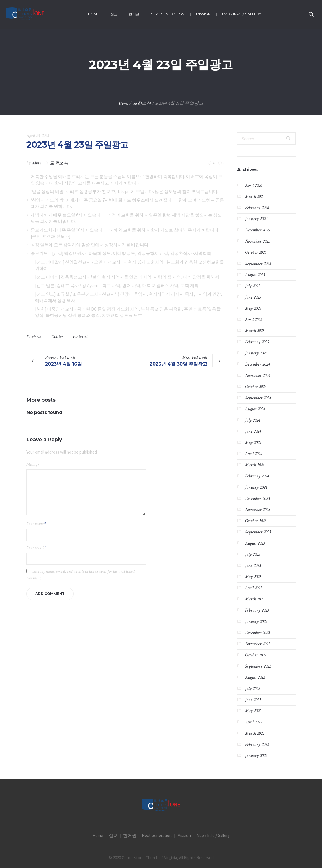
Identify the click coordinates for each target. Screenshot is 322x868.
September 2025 (258, 264)
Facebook (34, 337)
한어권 (130, 835)
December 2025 (257, 230)
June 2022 (253, 700)
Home (124, 103)
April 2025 (253, 320)
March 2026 (255, 197)
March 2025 (255, 331)
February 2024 (257, 476)
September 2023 (258, 532)
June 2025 (253, 297)
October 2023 (256, 521)
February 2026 (257, 208)
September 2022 (258, 666)
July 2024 (252, 420)
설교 (113, 835)
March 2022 (255, 733)
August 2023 (255, 543)
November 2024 (257, 376)
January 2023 (256, 622)
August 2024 (255, 409)
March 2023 (255, 599)
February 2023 (257, 610)
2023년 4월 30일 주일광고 (178, 364)
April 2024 (253, 454)
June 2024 (253, 431)
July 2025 (252, 286)
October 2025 (256, 252)
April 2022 (253, 722)
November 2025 (257, 241)
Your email (36, 548)
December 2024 (257, 364)
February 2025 (257, 342)
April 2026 (253, 185)
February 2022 (257, 745)
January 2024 (256, 487)
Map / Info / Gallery (213, 835)
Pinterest (80, 337)
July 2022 (252, 689)
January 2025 (256, 353)
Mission (184, 835)
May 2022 (253, 711)
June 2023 (253, 566)
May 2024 (253, 443)
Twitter (57, 337)
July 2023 (252, 554)
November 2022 (257, 644)
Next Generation (157, 835)
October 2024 (256, 387)
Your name (36, 524)
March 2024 (255, 465)
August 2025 (255, 275)
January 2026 (256, 219)
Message (33, 464)
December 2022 (257, 633)
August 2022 (255, 677)
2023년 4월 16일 (63, 364)
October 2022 (256, 655)
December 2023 (257, 499)
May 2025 (253, 308)
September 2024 (258, 398)
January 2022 (256, 756)
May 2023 (253, 577)
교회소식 (142, 103)
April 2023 (253, 588)
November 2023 (257, 510)
